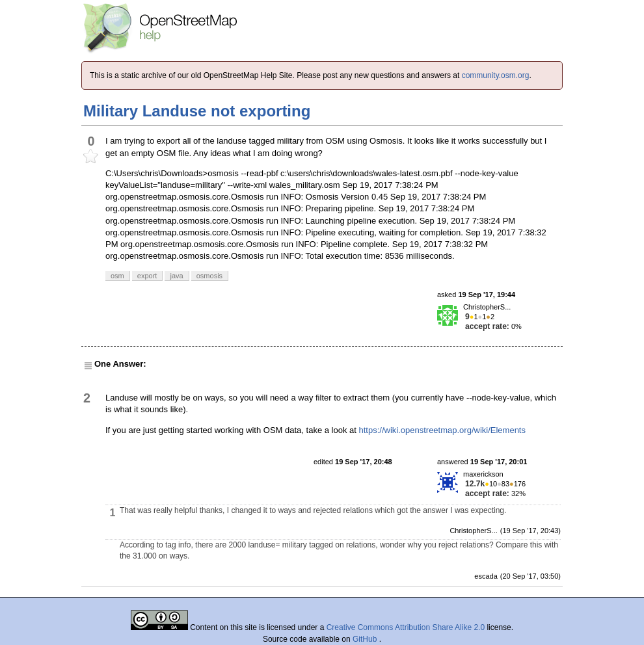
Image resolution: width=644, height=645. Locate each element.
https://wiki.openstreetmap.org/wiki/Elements (442, 430)
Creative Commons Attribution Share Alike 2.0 (406, 627)
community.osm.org (496, 75)
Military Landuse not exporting (197, 111)
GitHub (366, 639)
